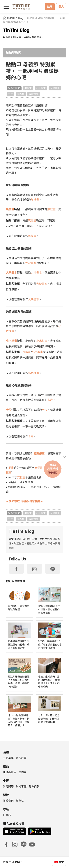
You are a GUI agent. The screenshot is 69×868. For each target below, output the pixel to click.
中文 (61, 862)
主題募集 (8, 758)
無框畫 (28, 88)
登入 (61, 7)
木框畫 (27, 352)
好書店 (7, 815)
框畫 (11, 468)
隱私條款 (34, 786)
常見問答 (8, 786)
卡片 (10, 94)
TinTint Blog (16, 30)
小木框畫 (41, 88)
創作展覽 (21, 758)
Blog (21, 18)
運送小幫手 (10, 772)
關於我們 (8, 801)
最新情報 (34, 94)
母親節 (21, 94)
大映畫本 (55, 88)
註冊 (50, 7)
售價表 (23, 772)
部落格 (20, 801)
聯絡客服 (21, 786)
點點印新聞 (14, 53)
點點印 (9, 18)
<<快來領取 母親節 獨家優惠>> (25, 501)
